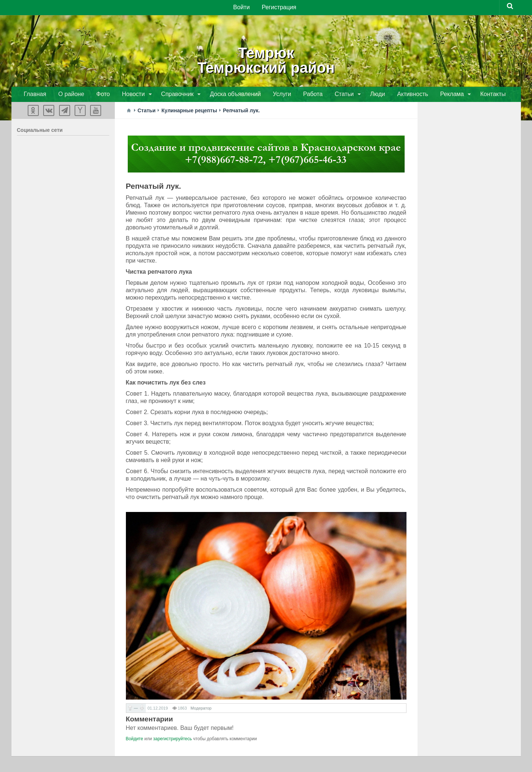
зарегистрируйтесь (173, 740)
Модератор (201, 709)
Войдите (135, 740)
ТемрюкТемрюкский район (266, 59)
